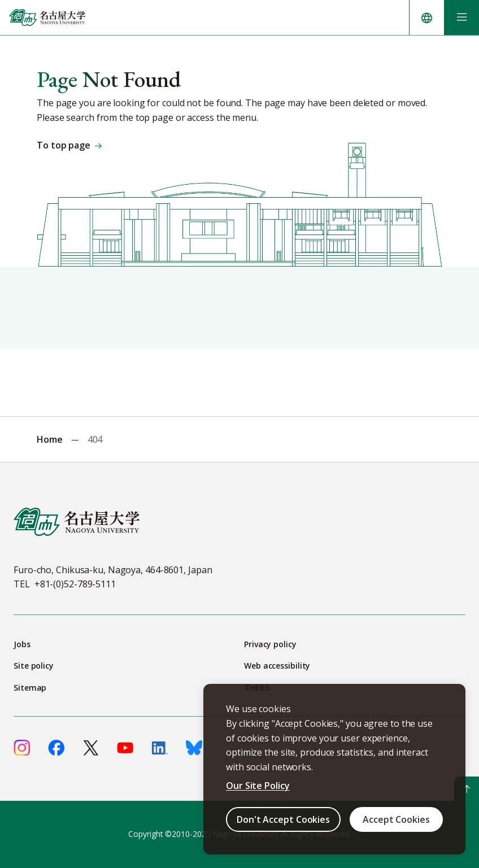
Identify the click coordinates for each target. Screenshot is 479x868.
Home (50, 439)
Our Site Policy (258, 786)
